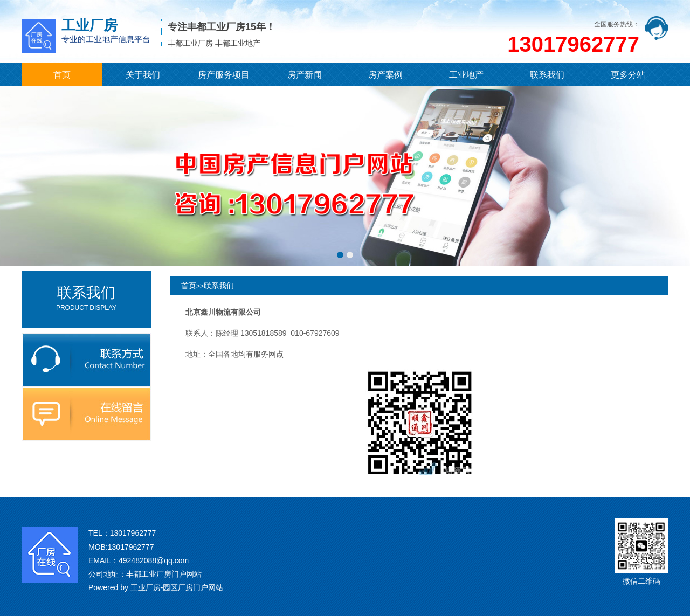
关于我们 (143, 75)
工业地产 (466, 75)
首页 (62, 75)
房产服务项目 (224, 75)
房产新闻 (305, 75)
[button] (340, 255)
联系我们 (547, 75)
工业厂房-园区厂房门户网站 (177, 587)
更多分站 (628, 75)
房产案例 (385, 75)
